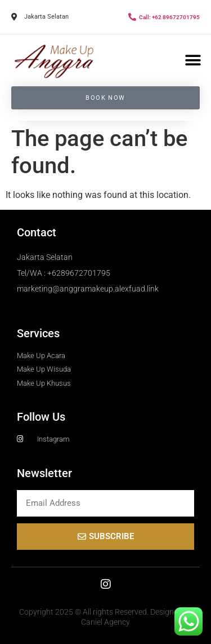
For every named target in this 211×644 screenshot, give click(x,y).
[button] (193, 60)
